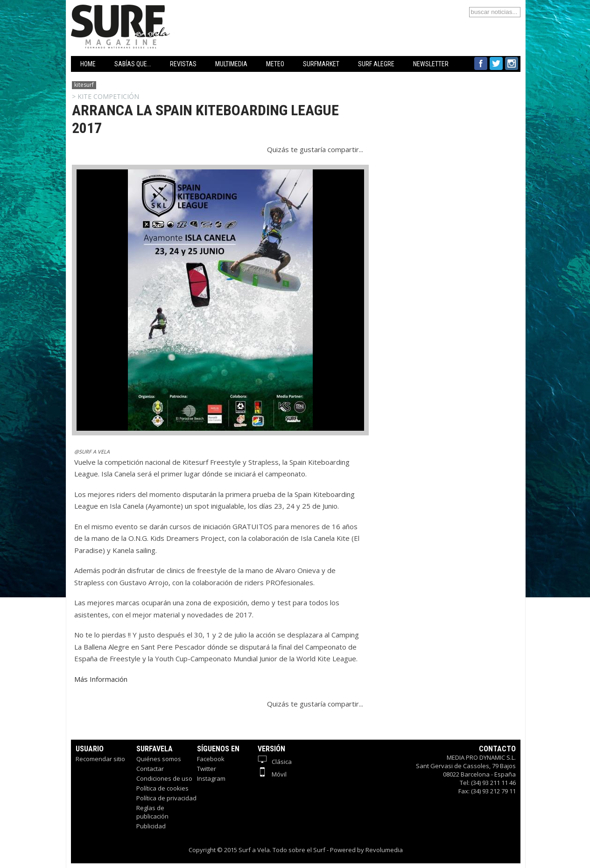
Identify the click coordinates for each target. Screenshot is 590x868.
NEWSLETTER (431, 64)
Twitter (207, 769)
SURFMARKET (321, 64)
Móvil (272, 774)
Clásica (275, 762)
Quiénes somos (159, 759)
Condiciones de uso (164, 778)
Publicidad (151, 826)
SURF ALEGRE (376, 64)
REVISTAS (183, 64)
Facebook (211, 759)
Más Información (101, 679)
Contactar (150, 769)
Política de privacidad (166, 798)
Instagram (211, 778)
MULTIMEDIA (231, 64)
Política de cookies (162, 788)
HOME (88, 64)
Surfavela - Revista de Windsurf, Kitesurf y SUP (165, 13)
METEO (275, 64)
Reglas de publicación (152, 812)
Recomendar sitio (100, 759)
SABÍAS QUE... (133, 64)
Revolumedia (384, 850)
